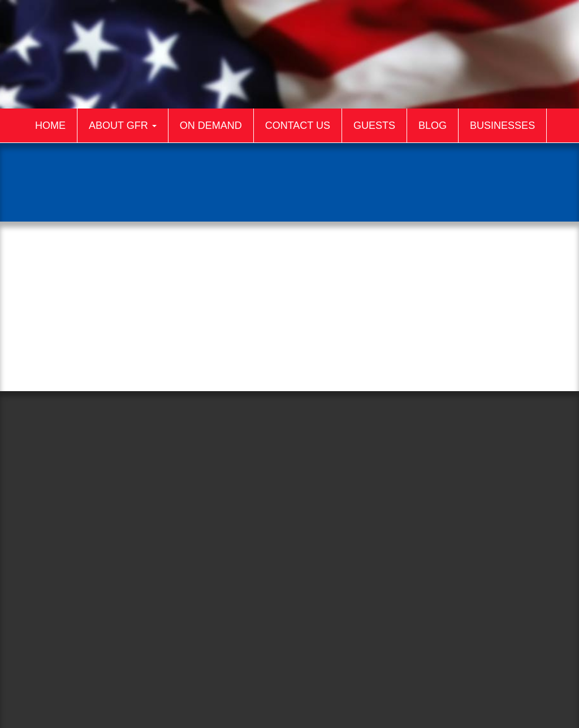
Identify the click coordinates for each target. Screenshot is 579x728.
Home (50, 125)
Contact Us (298, 125)
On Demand (211, 125)
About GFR (123, 125)
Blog (433, 125)
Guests (374, 125)
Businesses (502, 125)
